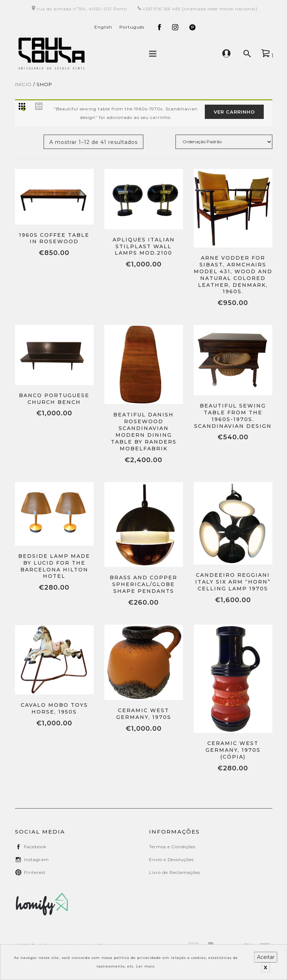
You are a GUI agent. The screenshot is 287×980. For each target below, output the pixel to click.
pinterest (35, 872)
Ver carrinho (234, 112)
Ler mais (145, 966)
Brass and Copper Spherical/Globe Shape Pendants (143, 584)
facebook (35, 847)
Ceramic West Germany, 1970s (144, 714)
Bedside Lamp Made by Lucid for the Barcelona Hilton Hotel (54, 566)
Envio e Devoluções (171, 859)
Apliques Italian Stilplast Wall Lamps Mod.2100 (144, 246)
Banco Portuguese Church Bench (54, 399)
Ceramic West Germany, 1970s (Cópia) (233, 750)
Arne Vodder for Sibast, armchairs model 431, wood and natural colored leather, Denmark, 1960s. (233, 275)
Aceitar (266, 957)
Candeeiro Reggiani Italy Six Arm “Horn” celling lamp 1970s (233, 582)
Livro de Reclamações (175, 872)
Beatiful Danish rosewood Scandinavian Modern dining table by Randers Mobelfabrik (144, 431)
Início (23, 84)
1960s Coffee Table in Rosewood (54, 238)
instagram (36, 859)
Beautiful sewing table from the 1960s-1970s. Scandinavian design (233, 416)
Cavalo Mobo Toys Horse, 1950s (54, 708)
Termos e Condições (172, 847)
